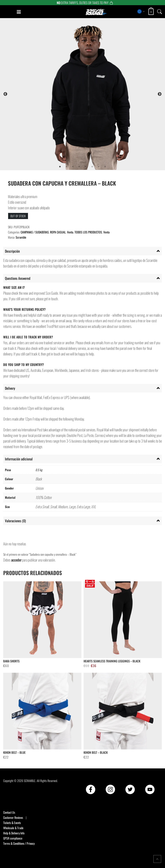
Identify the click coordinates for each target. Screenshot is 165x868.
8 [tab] (105, 167)
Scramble (21, 237)
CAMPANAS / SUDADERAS (35, 232)
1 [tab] (60, 167)
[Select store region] (141, 11)
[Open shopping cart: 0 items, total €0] (152, 12)
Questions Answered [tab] (18, 278)
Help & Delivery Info (14, 833)
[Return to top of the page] (157, 859)
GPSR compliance (13, 838)
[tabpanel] (92, 94)
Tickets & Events (12, 823)
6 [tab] (92, 167)
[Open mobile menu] (19, 12)
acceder (16, 560)
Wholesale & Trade (13, 828)
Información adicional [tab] (19, 459)
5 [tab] (86, 167)
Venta (70, 232)
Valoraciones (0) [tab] (15, 521)
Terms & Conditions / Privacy (19, 843)
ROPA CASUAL (58, 232)
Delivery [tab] (10, 388)
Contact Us (9, 812)
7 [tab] (99, 167)
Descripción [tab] (12, 251)
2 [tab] (66, 167)
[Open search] (160, 11)
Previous (5, 94)
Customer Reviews (13, 817)
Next (160, 94)
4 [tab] (79, 167)
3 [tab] (73, 167)
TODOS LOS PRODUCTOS (88, 232)
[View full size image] (92, 94)
